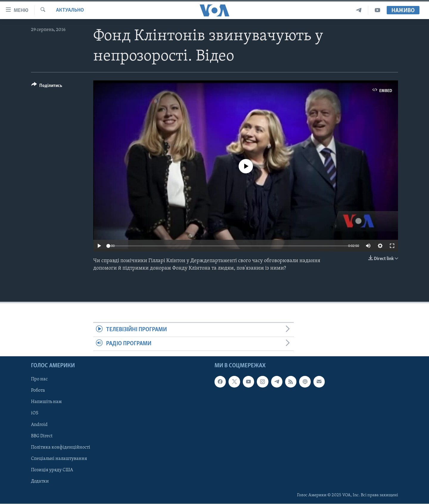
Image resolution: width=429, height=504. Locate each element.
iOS (35, 413)
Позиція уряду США (52, 470)
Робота (38, 391)
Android (39, 425)
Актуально (70, 10)
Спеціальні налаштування (59, 459)
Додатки (40, 481)
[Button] (47, 87)
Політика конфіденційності (61, 447)
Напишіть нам (46, 402)
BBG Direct (42, 436)
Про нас (39, 379)
